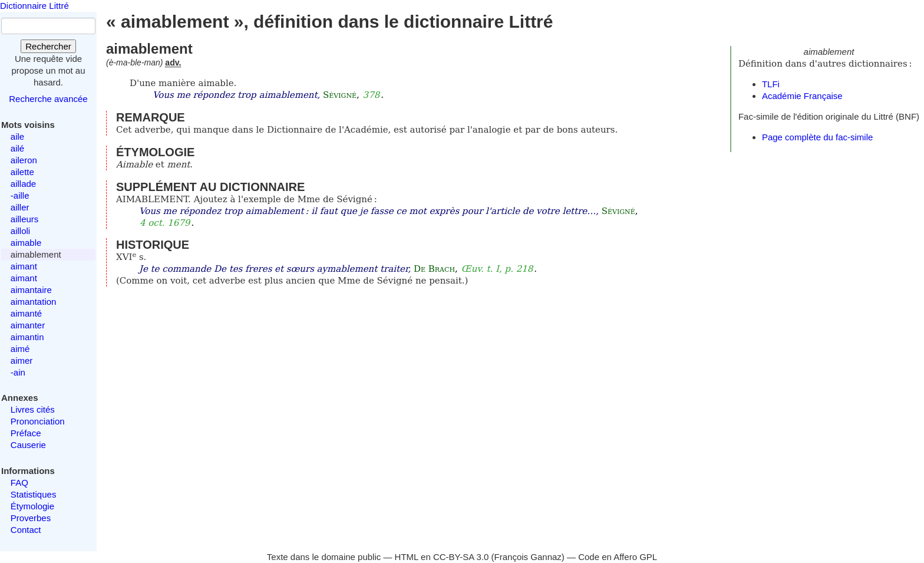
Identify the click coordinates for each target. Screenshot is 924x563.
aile (17, 136)
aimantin (27, 337)
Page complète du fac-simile (817, 137)
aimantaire (31, 290)
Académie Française (802, 96)
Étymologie (32, 506)
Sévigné (340, 95)
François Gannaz (528, 557)
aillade (23, 184)
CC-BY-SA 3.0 (461, 557)
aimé (20, 349)
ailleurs (25, 219)
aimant (24, 266)
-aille (20, 195)
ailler (20, 207)
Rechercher (48, 46)
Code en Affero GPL (618, 557)
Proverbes (31, 518)
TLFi (771, 84)
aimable (26, 243)
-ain (18, 372)
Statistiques (34, 494)
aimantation (34, 302)
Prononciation (38, 421)
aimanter (28, 325)
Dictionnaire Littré (34, 6)
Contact (26, 530)
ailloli (20, 231)
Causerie (28, 445)
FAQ (19, 483)
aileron (24, 160)
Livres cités (33, 409)
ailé (17, 148)
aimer (22, 360)
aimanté (26, 313)
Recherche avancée (48, 99)
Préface (26, 433)
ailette (22, 172)
